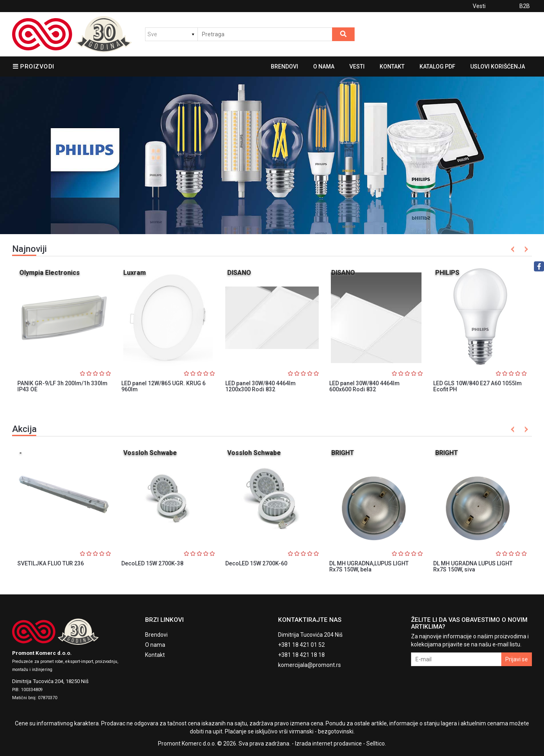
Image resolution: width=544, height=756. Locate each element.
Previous (513, 249)
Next (525, 249)
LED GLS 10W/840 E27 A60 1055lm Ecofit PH (478, 386)
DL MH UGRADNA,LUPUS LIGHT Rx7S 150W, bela (369, 566)
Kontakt (392, 66)
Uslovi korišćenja (498, 66)
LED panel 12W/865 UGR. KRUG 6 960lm (163, 386)
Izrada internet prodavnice (328, 744)
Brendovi (284, 66)
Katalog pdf (437, 66)
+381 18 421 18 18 (301, 655)
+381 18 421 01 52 (301, 645)
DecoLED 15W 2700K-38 (152, 563)
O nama (324, 66)
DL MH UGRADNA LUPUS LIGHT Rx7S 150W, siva (473, 566)
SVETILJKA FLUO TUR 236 (51, 563)
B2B (525, 6)
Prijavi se (517, 659)
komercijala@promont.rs (309, 665)
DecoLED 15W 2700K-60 (256, 563)
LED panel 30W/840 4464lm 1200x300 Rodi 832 (261, 386)
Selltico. (376, 744)
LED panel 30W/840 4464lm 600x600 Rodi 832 (364, 386)
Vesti (479, 6)
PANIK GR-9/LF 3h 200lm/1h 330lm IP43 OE (62, 386)
